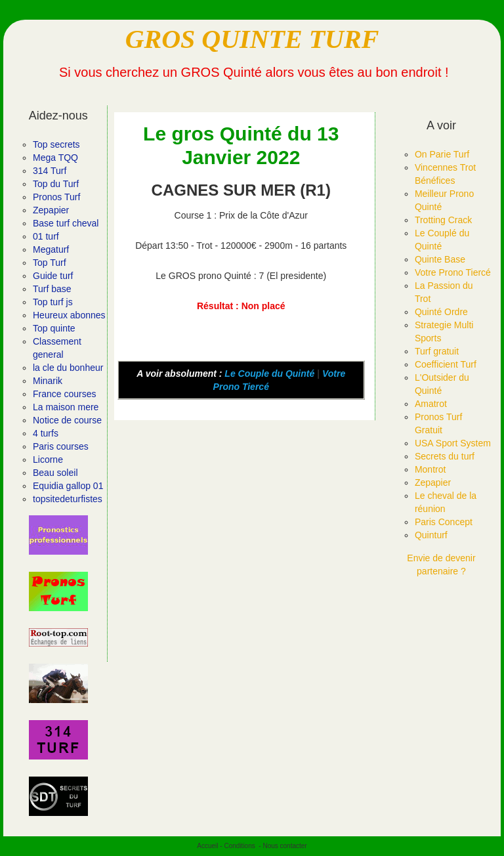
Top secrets (56, 144)
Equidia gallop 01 (68, 486)
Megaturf (51, 249)
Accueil (207, 846)
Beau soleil (55, 473)
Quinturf (431, 535)
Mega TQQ (55, 158)
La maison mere (66, 407)
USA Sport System (453, 443)
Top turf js (53, 302)
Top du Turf (56, 184)
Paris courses (61, 446)
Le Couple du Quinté (269, 374)
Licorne (48, 460)
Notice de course (67, 420)
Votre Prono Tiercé (453, 272)
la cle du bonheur (68, 368)
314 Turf (50, 171)
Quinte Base (440, 259)
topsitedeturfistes (68, 499)
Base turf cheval (66, 223)
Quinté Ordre (441, 312)
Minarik (48, 381)
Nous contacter (284, 846)
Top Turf (50, 263)
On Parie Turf (442, 154)
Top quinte (54, 328)
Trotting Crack (443, 220)
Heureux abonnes (69, 315)
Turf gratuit (437, 351)
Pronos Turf (56, 197)
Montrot (430, 469)
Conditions (239, 846)
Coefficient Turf (446, 364)
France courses (64, 394)
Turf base (52, 289)
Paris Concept (444, 522)
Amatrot (431, 404)
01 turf (46, 236)
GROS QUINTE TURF (252, 39)
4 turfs (46, 433)
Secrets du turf (445, 456)
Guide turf (53, 276)
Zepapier (51, 210)
